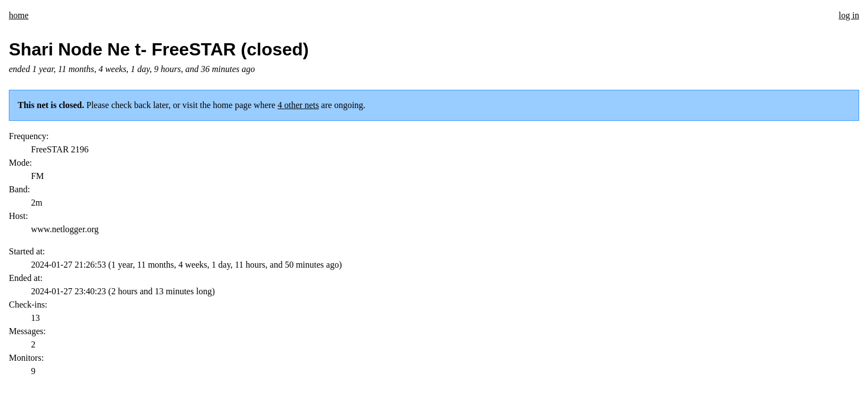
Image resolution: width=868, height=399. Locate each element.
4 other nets (298, 105)
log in (849, 15)
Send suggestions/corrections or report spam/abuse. (410, 313)
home (19, 15)
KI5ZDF (74, 313)
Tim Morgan (109, 313)
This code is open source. (171, 313)
